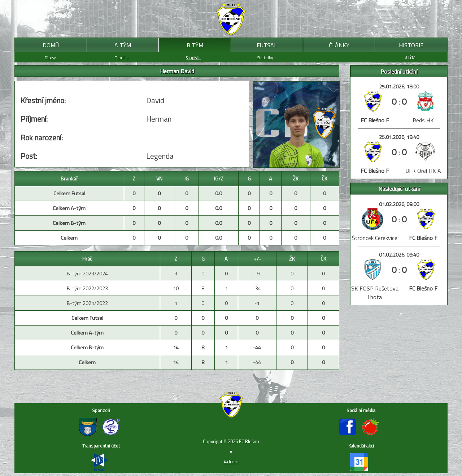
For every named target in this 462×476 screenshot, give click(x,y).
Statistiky (265, 58)
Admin (231, 462)
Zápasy (50, 58)
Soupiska (193, 58)
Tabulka (122, 58)
